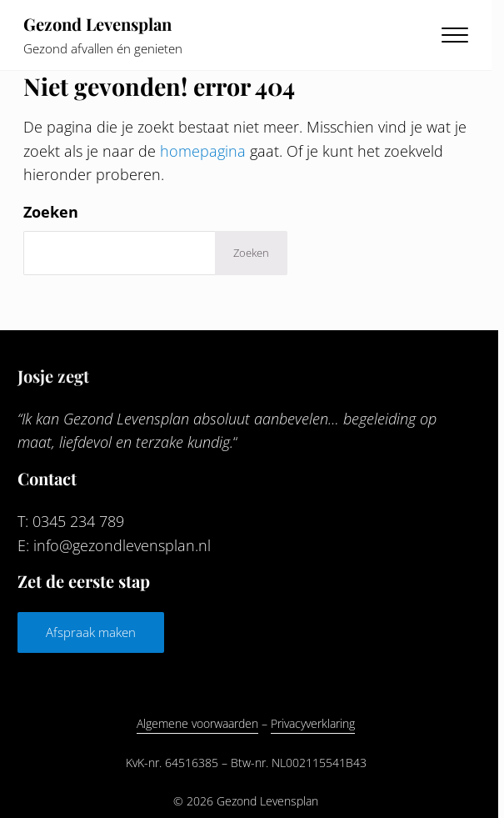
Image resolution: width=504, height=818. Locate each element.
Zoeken (51, 212)
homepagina (203, 151)
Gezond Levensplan (97, 24)
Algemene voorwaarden (197, 723)
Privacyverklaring (313, 723)
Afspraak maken (91, 632)
